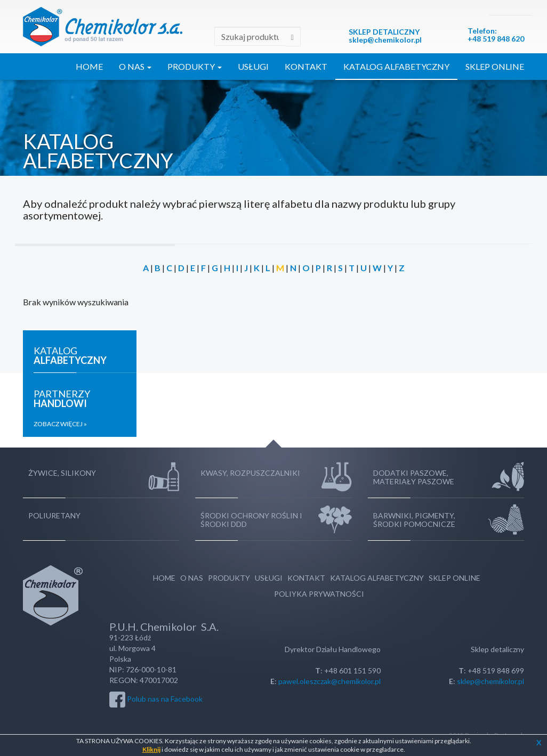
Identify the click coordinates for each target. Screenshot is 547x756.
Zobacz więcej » (60, 424)
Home (89, 66)
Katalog (70, 355)
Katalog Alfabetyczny (396, 66)
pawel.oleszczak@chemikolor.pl (329, 681)
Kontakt (306, 66)
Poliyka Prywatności (319, 594)
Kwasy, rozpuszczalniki (250, 473)
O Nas (192, 578)
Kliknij (151, 749)
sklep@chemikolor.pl (385, 40)
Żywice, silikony (62, 473)
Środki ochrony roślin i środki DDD (251, 520)
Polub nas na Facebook (165, 698)
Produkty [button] (195, 66)
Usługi (253, 66)
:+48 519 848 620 (496, 35)
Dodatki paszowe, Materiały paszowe (414, 477)
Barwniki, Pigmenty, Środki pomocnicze (414, 520)
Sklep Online (495, 66)
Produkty (229, 578)
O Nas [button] (135, 66)
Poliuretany (54, 515)
